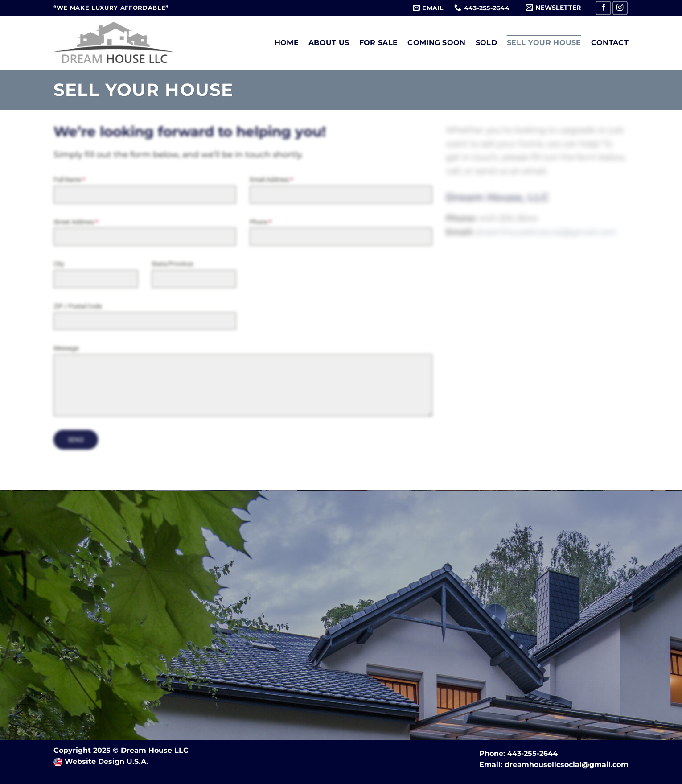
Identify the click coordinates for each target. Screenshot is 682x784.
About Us (329, 43)
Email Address (271, 180)
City (59, 264)
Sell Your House (544, 43)
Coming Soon (437, 43)
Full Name (69, 180)
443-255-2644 (532, 753)
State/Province (172, 264)
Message (66, 349)
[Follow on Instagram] (620, 8)
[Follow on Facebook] (603, 8)
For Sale (379, 43)
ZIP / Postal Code (78, 306)
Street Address (76, 222)
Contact (610, 43)
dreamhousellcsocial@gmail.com (567, 765)
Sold (486, 43)
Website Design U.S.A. (105, 761)
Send (76, 440)
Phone (261, 222)
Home (287, 43)
